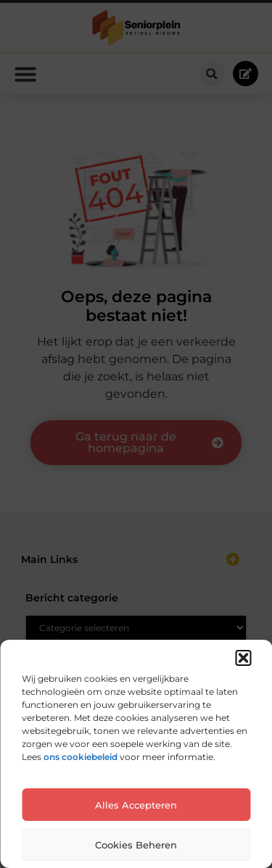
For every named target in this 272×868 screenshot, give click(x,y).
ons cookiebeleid (81, 757)
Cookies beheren (136, 845)
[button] (243, 658)
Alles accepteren (136, 805)
